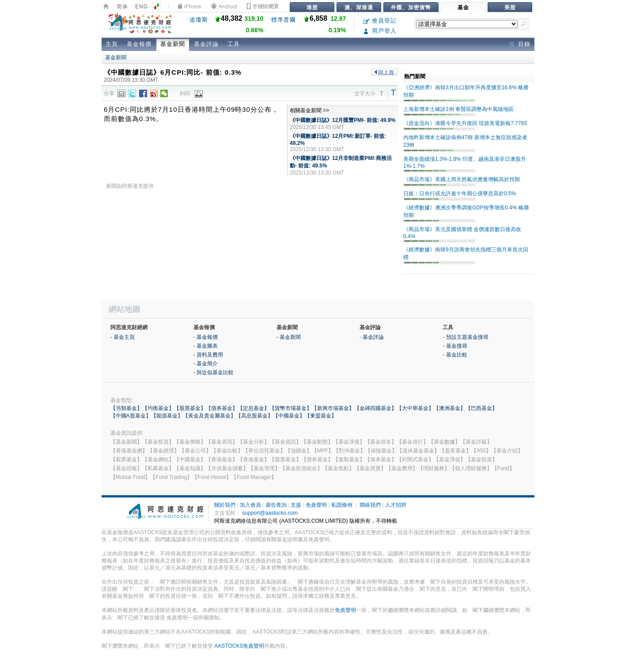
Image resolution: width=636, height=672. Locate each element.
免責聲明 (316, 505)
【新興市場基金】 (333, 408)
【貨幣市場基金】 (291, 408)
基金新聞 (173, 44)
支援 (296, 505)
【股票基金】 (190, 408)
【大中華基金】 (415, 408)
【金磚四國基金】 (375, 408)
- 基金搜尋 (455, 346)
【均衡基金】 (158, 408)
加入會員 (250, 505)
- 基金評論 (372, 337)
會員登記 (380, 21)
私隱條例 (342, 505)
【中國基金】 (289, 416)
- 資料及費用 (208, 355)
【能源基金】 (167, 416)
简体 (122, 7)
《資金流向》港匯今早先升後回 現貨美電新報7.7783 (465, 123)
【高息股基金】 (254, 416)
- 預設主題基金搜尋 (465, 337)
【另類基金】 (126, 408)
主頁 (112, 44)
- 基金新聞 (289, 337)
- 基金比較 (455, 355)
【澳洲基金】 (450, 408)
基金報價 (139, 44)
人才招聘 (396, 505)
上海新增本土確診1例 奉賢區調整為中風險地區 (458, 109)
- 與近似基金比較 (214, 372)
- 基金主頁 (123, 337)
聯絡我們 (370, 505)
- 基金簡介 (206, 364)
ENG (142, 7)
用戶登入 (380, 31)
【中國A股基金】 (131, 416)
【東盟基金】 (321, 416)
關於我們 (225, 505)
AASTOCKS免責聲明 (239, 646)
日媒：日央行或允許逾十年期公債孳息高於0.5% (460, 194)
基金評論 (206, 44)
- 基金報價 (206, 337)
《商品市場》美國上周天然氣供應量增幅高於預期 (462, 179)
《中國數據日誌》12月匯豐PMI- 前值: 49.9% (343, 120)
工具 (234, 44)
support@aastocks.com (270, 513)
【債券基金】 (222, 408)
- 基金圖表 (206, 346)
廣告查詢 (276, 505)
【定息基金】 (254, 408)
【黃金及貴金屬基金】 (209, 416)
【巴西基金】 (481, 408)
